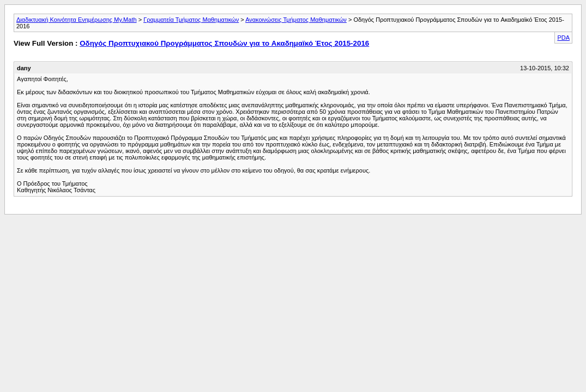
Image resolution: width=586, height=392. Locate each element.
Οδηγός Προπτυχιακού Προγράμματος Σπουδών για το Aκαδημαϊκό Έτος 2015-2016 (224, 43)
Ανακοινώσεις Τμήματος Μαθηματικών (296, 20)
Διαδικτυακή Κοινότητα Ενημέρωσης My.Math (77, 20)
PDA (563, 38)
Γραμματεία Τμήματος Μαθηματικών (191, 20)
